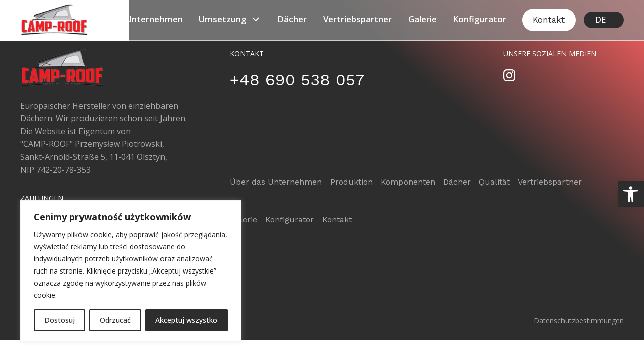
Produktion (351, 182)
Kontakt (549, 20)
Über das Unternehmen (135, 19)
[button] (631, 194)
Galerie (422, 19)
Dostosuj (60, 320)
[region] (131, 271)
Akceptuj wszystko (186, 320)
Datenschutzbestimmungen (579, 321)
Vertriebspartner (357, 19)
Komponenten (408, 182)
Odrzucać (115, 320)
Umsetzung (230, 19)
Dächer (292, 19)
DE (600, 20)
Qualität (494, 182)
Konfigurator (479, 19)
